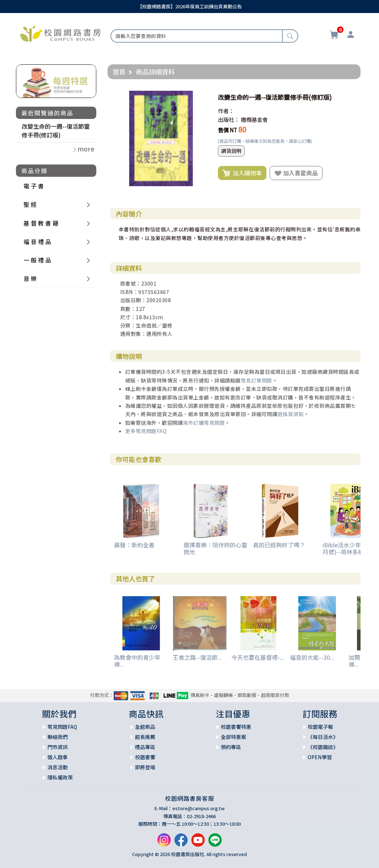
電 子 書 (34, 186)
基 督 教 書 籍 (41, 223)
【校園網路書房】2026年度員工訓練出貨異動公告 (190, 6)
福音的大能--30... (312, 657)
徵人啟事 (58, 757)
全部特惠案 (233, 737)
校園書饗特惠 (236, 727)
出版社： (229, 119)
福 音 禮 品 (37, 241)
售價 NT (228, 130)
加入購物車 (242, 173)
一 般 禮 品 (37, 260)
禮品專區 (145, 747)
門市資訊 (58, 747)
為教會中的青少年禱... (137, 661)
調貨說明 (231, 151)
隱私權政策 (60, 777)
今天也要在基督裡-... (258, 657)
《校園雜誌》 (323, 747)
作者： (226, 111)
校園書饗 (145, 757)
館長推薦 (145, 737)
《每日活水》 (323, 737)
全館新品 (145, 727)
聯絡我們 (58, 737)
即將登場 (145, 767)
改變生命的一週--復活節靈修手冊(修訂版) (56, 131)
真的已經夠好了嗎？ (279, 545)
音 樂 (30, 278)
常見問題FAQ (62, 727)
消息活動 (58, 767)
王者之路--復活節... (197, 657)
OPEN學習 (320, 757)
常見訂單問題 (256, 380)
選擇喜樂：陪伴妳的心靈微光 (215, 548)
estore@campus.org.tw (199, 808)
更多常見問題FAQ (146, 431)
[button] (202, 97)
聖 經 (30, 204)
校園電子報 (320, 727)
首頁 (119, 72)
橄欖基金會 (254, 119)
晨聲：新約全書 (134, 545)
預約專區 (231, 747)
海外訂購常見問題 (204, 423)
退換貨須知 (290, 414)
